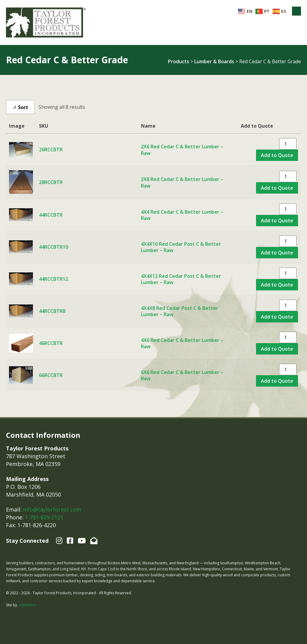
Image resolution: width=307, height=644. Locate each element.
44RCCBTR (51, 215)
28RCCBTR (51, 182)
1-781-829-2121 (44, 517)
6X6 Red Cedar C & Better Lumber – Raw (182, 375)
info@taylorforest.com (52, 509)
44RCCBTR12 (54, 279)
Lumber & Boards (214, 61)
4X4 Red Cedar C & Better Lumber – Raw (182, 215)
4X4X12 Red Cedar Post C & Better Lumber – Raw (181, 279)
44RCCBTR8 (52, 311)
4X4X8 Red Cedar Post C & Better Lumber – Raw (180, 311)
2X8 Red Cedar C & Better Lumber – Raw (182, 183)
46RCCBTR (51, 343)
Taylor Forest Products (46, 22)
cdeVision (28, 605)
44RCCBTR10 (54, 247)
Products (179, 61)
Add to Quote (277, 155)
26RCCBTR (51, 150)
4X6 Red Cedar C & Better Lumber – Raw (182, 343)
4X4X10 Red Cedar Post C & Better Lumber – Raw (181, 247)
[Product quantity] (288, 144)
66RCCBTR (51, 375)
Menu (297, 11)
